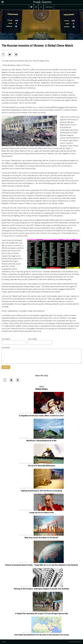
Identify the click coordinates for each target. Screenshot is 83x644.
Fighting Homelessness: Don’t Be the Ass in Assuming (41, 491)
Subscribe (49, 7)
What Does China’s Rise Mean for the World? (41, 538)
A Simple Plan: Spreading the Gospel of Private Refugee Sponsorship (41, 614)
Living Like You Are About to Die (41, 513)
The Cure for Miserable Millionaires (41, 466)
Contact (4, 642)
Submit (6, 367)
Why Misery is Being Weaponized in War (41, 441)
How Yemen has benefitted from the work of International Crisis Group (42, 635)
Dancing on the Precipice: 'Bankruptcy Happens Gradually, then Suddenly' (41, 589)
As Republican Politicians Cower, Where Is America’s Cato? (41, 416)
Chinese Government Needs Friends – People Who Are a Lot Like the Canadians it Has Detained (41, 565)
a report (61, 107)
